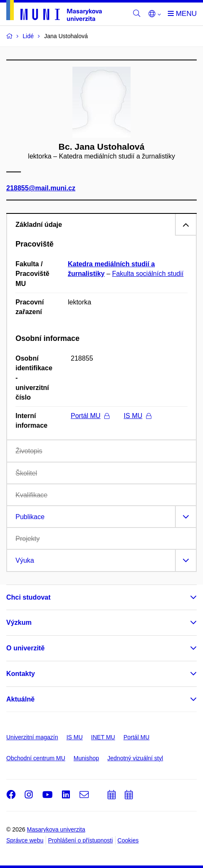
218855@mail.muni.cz (41, 188)
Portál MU (90, 416)
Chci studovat (28, 597)
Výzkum (19, 622)
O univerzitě (26, 648)
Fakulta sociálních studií (148, 274)
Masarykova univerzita (56, 829)
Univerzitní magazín (32, 737)
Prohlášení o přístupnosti (81, 840)
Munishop (86, 758)
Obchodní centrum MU (36, 758)
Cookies (128, 840)
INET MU (103, 737)
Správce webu (25, 840)
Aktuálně (21, 699)
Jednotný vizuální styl (135, 758)
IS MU (137, 416)
